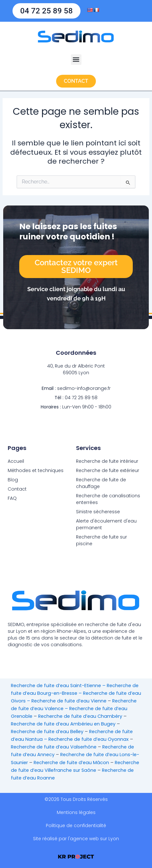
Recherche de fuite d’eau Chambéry (80, 716)
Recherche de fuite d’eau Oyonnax (89, 739)
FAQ (12, 498)
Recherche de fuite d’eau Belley (47, 732)
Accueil (16, 461)
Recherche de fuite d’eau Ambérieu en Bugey (63, 724)
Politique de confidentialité (76, 825)
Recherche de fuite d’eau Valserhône (54, 747)
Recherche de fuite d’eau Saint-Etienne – (59, 686)
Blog (13, 480)
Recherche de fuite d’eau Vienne (69, 701)
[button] (76, 60)
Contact (17, 489)
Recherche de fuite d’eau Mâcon (71, 763)
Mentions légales (76, 812)
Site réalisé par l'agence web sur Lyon (76, 839)
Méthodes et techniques (36, 470)
